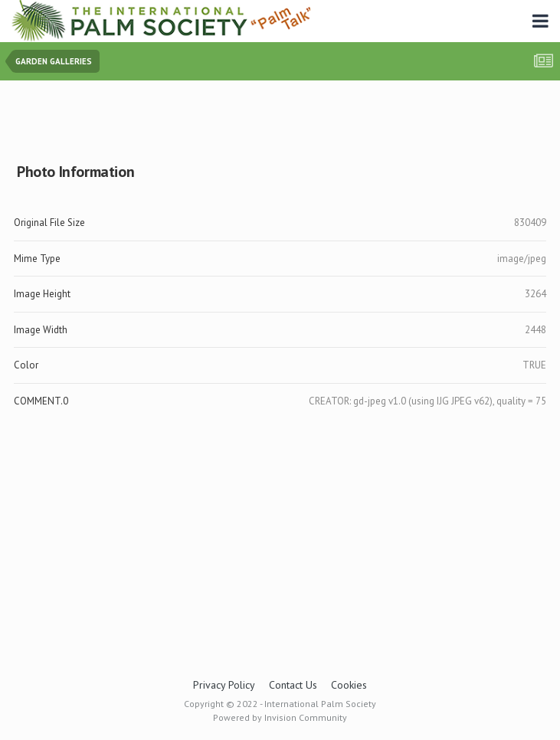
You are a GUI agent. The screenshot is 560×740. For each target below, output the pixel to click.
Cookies (349, 685)
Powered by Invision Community (280, 717)
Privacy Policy (224, 685)
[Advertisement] (280, 118)
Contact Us (293, 685)
